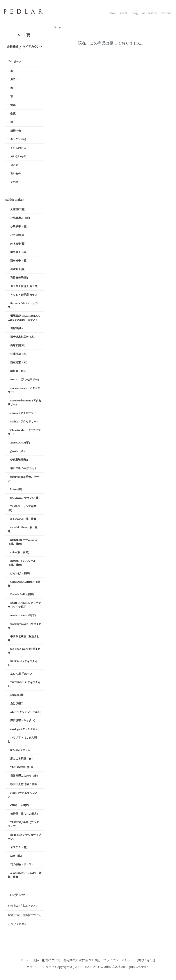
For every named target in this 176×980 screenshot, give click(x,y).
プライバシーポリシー (119, 960)
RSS (10, 924)
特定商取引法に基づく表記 (82, 960)
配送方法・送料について (25, 915)
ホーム (57, 27)
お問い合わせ (146, 960)
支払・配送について (47, 960)
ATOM (21, 924)
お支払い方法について (23, 906)
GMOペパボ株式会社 (106, 967)
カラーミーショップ (41, 967)
